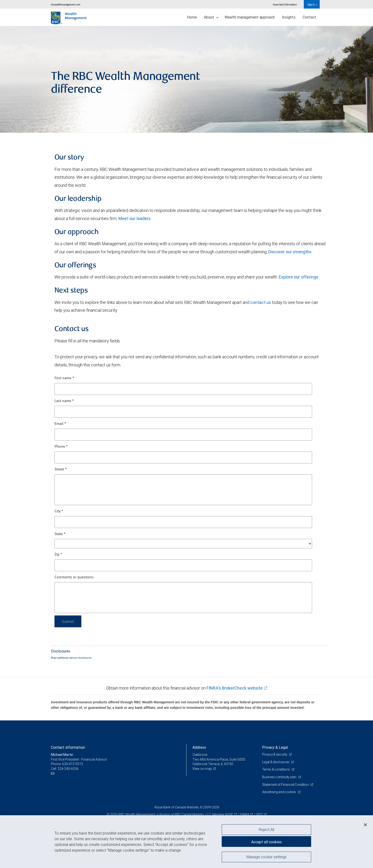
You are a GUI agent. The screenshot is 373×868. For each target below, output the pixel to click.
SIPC (259, 814)
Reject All (267, 830)
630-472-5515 (73, 764)
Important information (285, 4)
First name (64, 378)
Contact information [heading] (68, 747)
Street (61, 470)
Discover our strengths (290, 252)
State (60, 534)
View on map (202, 769)
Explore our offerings (299, 277)
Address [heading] (199, 747)
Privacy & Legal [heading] (275, 747)
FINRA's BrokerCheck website (235, 688)
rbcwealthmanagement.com (66, 4)
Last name (64, 401)
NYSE (229, 814)
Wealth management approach (250, 17)
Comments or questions (74, 577)
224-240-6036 (68, 769)
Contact (309, 17)
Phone (61, 447)
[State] (183, 544)
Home (192, 17)
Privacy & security (275, 754)
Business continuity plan (280, 777)
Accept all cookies (266, 842)
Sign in (312, 4)
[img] (186, 79)
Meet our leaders (135, 218)
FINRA (244, 814)
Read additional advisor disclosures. (72, 658)
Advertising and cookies (279, 792)
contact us (261, 302)
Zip (58, 555)
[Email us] (53, 774)
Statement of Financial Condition (286, 785)
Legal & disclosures (276, 762)
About (211, 17)
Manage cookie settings (267, 857)
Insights (289, 17)
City (59, 511)
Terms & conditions (276, 769)
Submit (68, 621)
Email (60, 424)
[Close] (365, 825)
